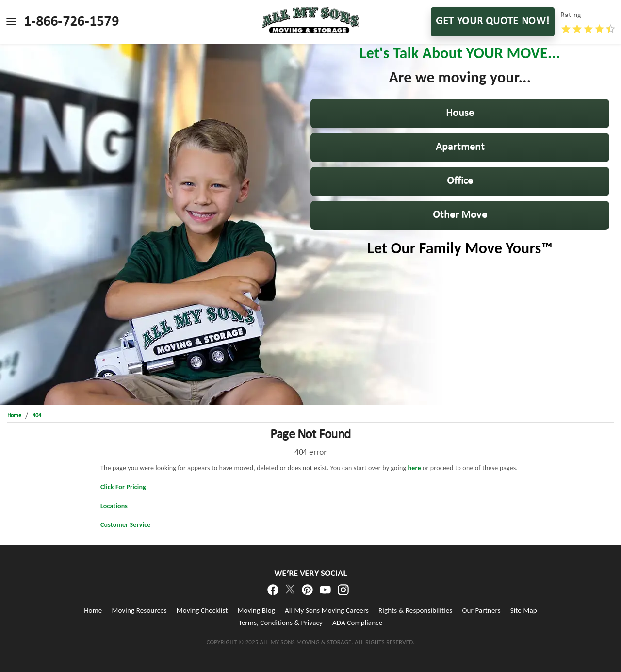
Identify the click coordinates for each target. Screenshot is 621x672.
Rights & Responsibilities (415, 610)
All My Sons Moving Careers (327, 610)
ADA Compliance (357, 623)
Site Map (524, 610)
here (415, 468)
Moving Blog (256, 610)
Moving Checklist (202, 610)
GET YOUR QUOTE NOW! (493, 22)
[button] (460, 114)
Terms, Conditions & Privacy (281, 623)
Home (93, 610)
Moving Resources (139, 610)
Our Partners (481, 610)
